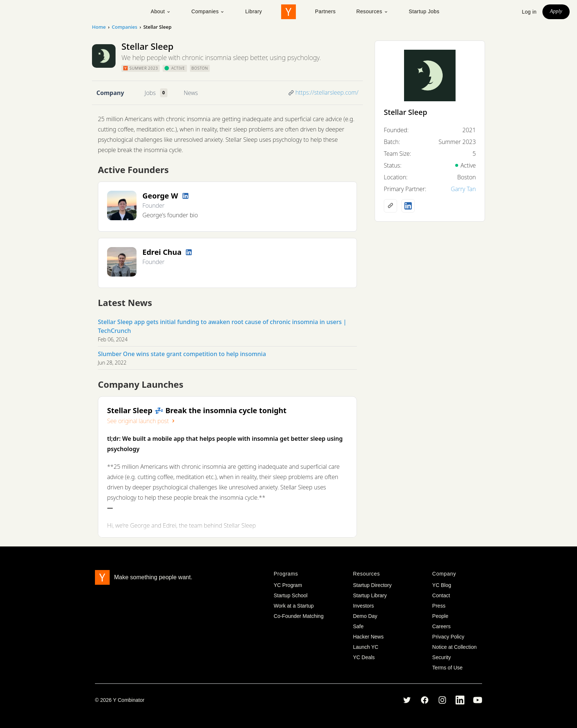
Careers (442, 626)
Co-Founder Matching (299, 616)
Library (254, 11)
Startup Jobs (424, 11)
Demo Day (365, 616)
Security (442, 657)
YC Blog (442, 585)
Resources (372, 11)
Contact (441, 595)
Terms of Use (447, 668)
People (440, 616)
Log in (529, 12)
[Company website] (390, 206)
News (191, 93)
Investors (363, 606)
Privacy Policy (448, 637)
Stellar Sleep (406, 112)
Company (110, 93)
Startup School (291, 595)
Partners (325, 11)
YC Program (288, 585)
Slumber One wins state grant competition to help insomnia (182, 354)
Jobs (150, 93)
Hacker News (368, 637)
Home (99, 27)
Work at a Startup (294, 606)
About (161, 11)
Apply (556, 11)
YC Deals (364, 657)
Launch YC (366, 647)
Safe (358, 626)
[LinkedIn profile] (185, 196)
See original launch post (142, 421)
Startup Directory (372, 585)
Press (439, 606)
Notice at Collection (455, 647)
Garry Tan (463, 189)
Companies (208, 11)
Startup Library (370, 595)
